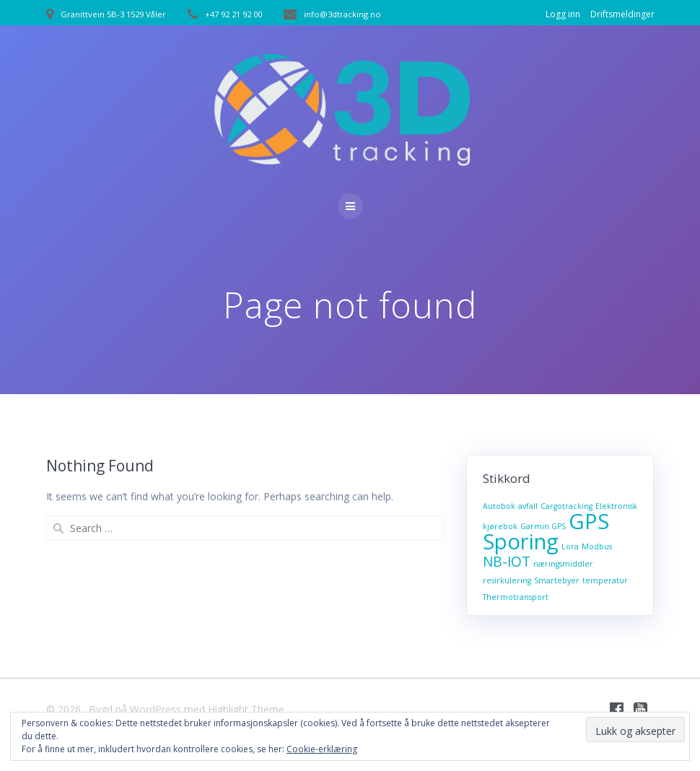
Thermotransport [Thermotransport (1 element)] (516, 597)
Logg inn (563, 14)
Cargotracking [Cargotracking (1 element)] (566, 506)
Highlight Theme (246, 709)
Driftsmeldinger (622, 14)
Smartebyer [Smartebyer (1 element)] (557, 580)
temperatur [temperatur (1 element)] (605, 580)
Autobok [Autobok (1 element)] (499, 506)
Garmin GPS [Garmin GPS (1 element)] (543, 526)
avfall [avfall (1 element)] (528, 506)
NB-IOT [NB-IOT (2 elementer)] (507, 562)
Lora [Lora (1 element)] (570, 546)
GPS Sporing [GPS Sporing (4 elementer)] (546, 531)
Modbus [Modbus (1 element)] (597, 546)
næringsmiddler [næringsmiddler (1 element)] (563, 564)
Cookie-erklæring (322, 749)
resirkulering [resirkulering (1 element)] (507, 580)
